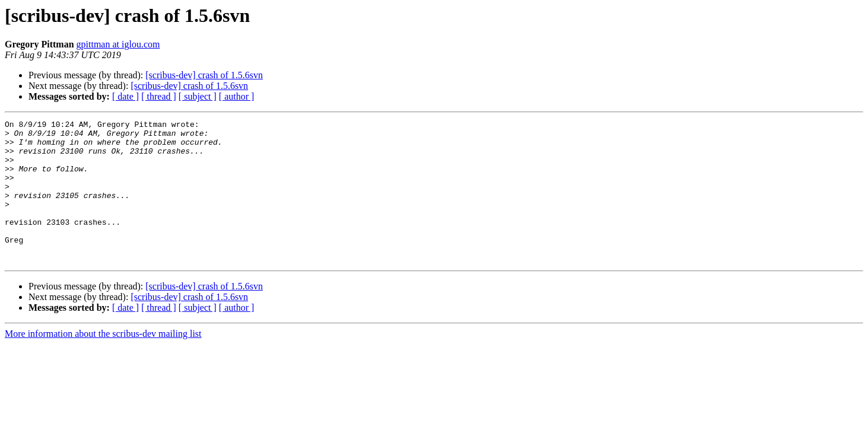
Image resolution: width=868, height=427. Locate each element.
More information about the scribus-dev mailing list (103, 362)
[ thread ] (159, 96)
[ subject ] (198, 96)
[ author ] (237, 96)
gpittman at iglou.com (118, 44)
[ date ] (125, 96)
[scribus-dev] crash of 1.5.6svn (204, 75)
